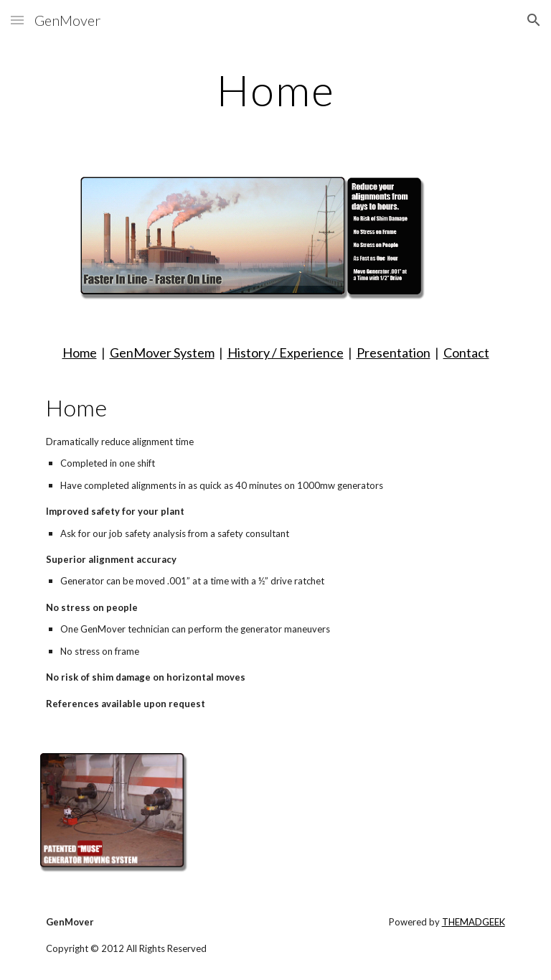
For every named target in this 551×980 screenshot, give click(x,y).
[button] (17, 20)
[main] (275, 90)
